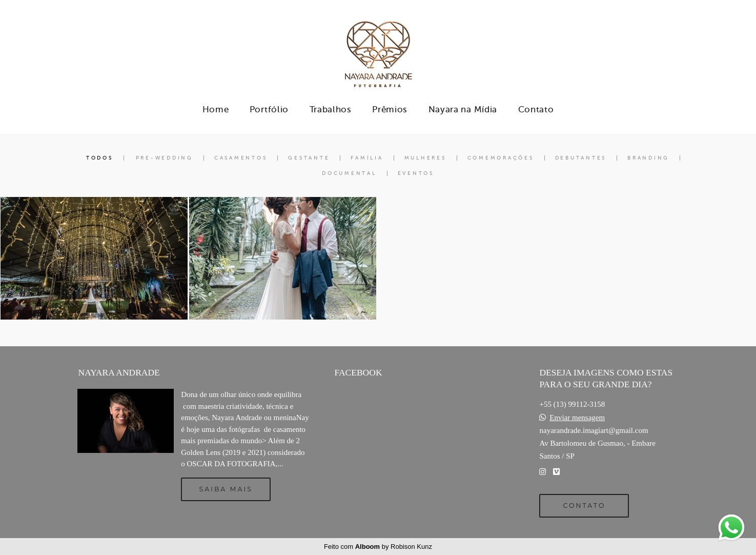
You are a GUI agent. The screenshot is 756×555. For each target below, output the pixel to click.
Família (367, 158)
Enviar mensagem (577, 418)
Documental (349, 173)
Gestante (309, 158)
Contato (536, 110)
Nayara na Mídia (463, 110)
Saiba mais (226, 489)
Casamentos (241, 158)
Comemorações (501, 158)
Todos (100, 158)
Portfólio (269, 110)
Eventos (416, 173)
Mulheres (425, 158)
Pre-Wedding (165, 158)
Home (216, 110)
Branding (648, 158)
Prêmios (390, 110)
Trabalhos (331, 110)
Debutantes (581, 158)
